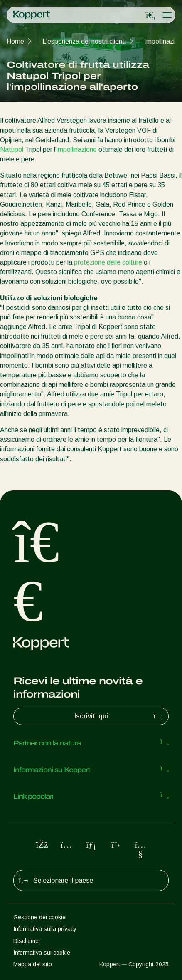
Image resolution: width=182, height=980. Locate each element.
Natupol (12, 150)
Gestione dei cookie (39, 917)
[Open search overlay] (151, 15)
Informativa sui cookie (42, 953)
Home (15, 41)
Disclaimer (27, 941)
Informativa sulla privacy (45, 929)
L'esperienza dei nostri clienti (84, 41)
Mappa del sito (33, 964)
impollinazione (77, 150)
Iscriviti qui (120, 716)
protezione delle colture (108, 262)
